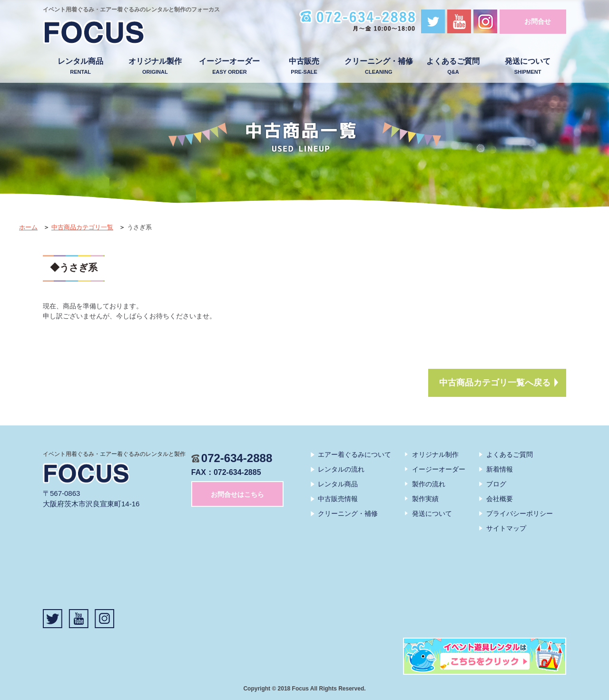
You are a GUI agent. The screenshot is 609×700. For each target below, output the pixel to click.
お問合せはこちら (237, 494)
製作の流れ (429, 484)
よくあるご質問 (453, 66)
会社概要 (500, 499)
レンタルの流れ (341, 469)
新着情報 (500, 469)
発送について (528, 66)
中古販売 (304, 66)
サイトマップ (506, 528)
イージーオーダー (230, 66)
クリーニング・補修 (378, 66)
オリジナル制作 (435, 454)
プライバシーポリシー (520, 513)
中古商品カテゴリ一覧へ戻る (495, 383)
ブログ (496, 484)
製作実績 (425, 499)
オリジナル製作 (155, 66)
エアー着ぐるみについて (354, 454)
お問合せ (538, 21)
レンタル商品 (81, 66)
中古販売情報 (338, 499)
